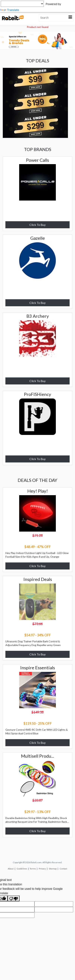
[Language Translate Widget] (22, 4)
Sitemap (53, 869)
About (11, 869)
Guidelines (22, 869)
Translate (9, 10)
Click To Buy (37, 225)
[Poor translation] (14, 898)
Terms (33, 869)
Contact (63, 869)
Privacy (42, 869)
